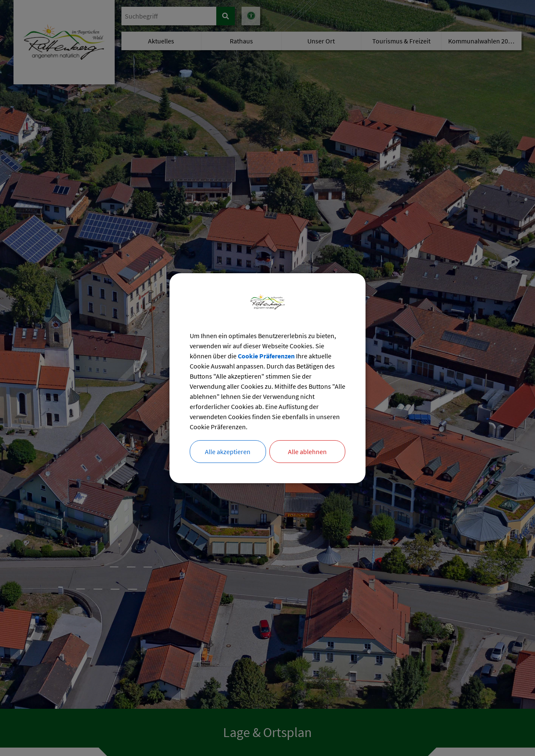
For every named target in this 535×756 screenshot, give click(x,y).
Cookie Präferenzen (266, 356)
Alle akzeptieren (228, 452)
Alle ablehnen (307, 452)
